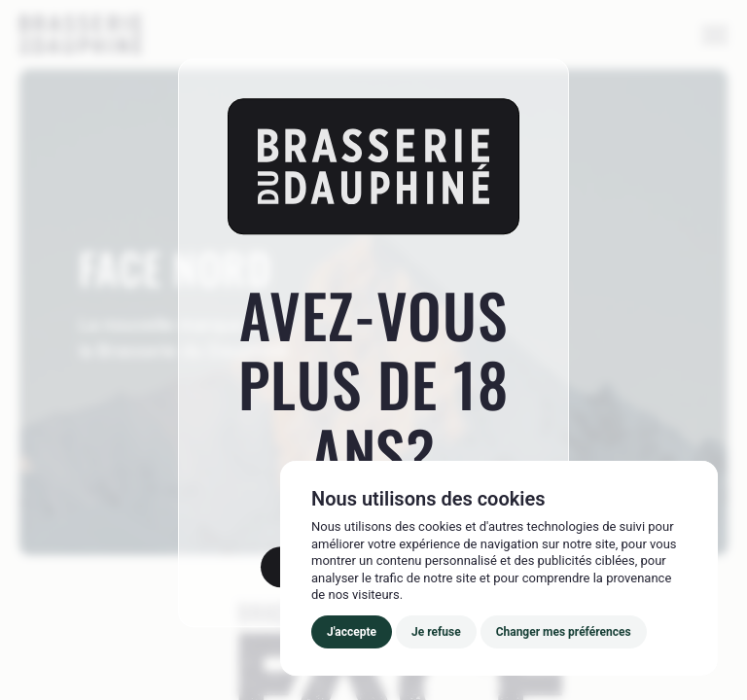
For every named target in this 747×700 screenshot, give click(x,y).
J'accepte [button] (352, 632)
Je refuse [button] (436, 632)
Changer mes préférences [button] (564, 632)
